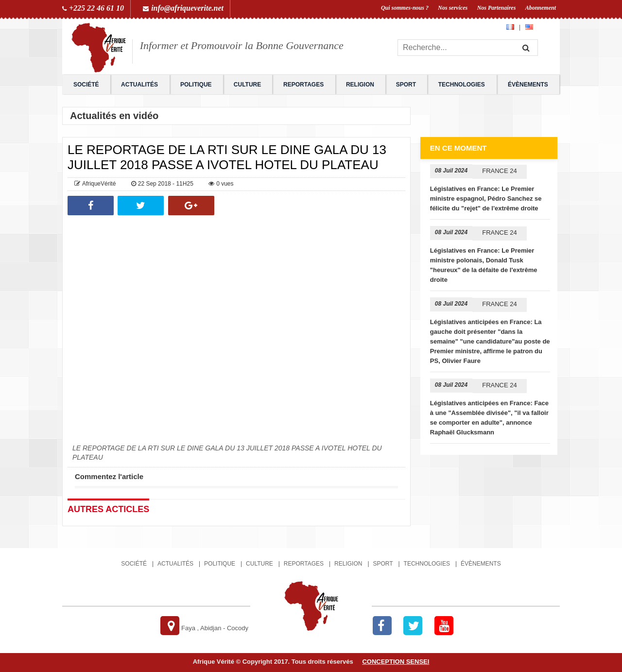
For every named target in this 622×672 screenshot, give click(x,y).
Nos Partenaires (497, 8)
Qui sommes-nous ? (405, 8)
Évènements (528, 85)
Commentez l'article (109, 476)
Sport (406, 85)
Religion (360, 85)
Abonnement (541, 8)
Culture (247, 85)
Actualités (139, 85)
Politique (196, 85)
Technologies (462, 85)
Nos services (453, 8)
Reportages (303, 85)
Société (86, 85)
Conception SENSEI (396, 662)
